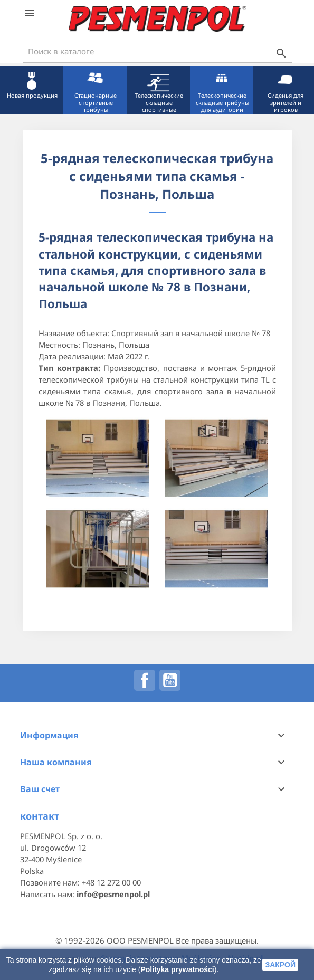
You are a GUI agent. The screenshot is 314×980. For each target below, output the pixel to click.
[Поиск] (157, 51)
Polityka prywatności (177, 969)
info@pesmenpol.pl (113, 894)
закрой (280, 965)
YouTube (170, 680)
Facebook (145, 680)
